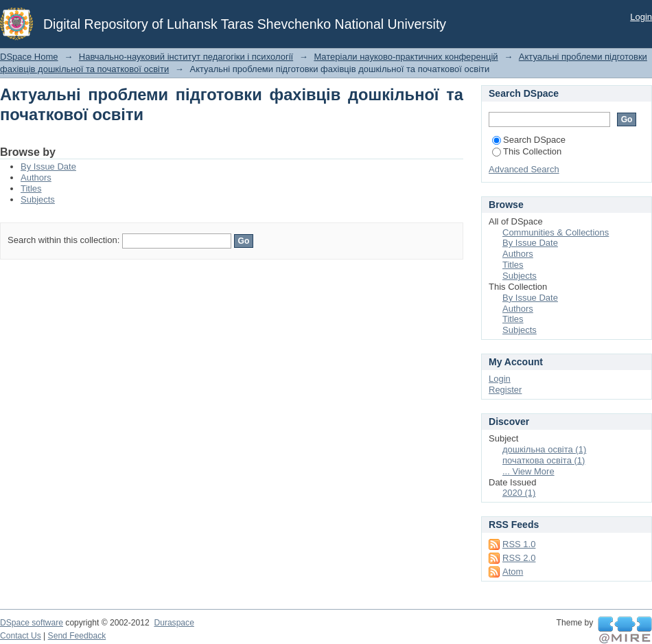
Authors (36, 177)
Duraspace (174, 623)
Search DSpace (529, 140)
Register (505, 390)
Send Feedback (77, 636)
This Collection (527, 151)
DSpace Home (29, 57)
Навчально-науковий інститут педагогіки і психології (186, 57)
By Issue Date (48, 166)
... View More (528, 471)
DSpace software (32, 623)
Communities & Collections (556, 232)
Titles (31, 188)
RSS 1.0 (519, 544)
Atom (513, 572)
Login (641, 17)
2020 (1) (519, 493)
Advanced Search (524, 169)
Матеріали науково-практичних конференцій (406, 57)
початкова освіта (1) (544, 460)
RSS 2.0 (519, 558)
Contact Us (21, 636)
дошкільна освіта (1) (544, 449)
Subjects (38, 199)
